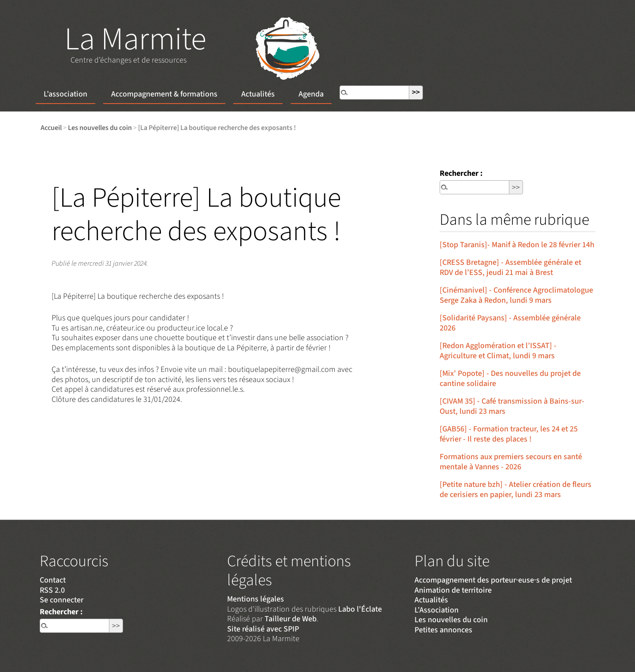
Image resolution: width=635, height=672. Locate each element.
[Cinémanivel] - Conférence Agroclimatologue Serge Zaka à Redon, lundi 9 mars (516, 295)
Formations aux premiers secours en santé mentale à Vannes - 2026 (511, 462)
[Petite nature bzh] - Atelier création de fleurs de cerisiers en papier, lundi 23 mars (515, 490)
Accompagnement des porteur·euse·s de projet (493, 580)
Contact (53, 580)
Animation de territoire (453, 590)
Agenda (311, 94)
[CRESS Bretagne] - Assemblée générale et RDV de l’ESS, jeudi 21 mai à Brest (510, 267)
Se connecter (62, 600)
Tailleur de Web (291, 619)
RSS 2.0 (52, 590)
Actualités (258, 94)
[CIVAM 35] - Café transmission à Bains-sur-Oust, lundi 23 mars (512, 406)
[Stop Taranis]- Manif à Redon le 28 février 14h (517, 245)
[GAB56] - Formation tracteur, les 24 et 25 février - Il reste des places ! (509, 434)
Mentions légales (256, 599)
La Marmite (135, 39)
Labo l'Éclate (360, 609)
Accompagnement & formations (164, 94)
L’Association (437, 610)
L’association (65, 94)
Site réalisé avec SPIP (263, 629)
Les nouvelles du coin (100, 128)
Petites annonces (443, 630)
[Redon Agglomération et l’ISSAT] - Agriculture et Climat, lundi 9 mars (498, 351)
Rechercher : (461, 173)
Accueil (51, 128)
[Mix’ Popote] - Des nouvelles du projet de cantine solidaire (510, 379)
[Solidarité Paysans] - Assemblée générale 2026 (510, 323)
